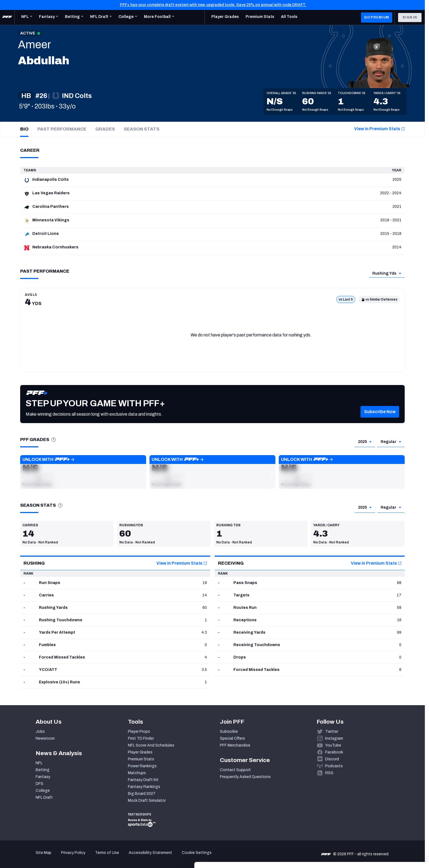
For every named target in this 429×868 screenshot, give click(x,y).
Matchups (137, 773)
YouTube (333, 745)
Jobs (40, 732)
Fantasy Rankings (144, 787)
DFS (40, 784)
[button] (380, 420)
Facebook (334, 752)
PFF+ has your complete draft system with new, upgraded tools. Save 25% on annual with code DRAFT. (213, 5)
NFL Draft (44, 797)
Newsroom (45, 738)
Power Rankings (142, 766)
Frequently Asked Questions (245, 777)
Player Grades (140, 752)
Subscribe (229, 732)
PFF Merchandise (235, 745)
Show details (85, 857)
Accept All (383, 817)
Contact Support (235, 770)
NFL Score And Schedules (151, 745)
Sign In (410, 17)
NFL (39, 763)
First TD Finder (141, 738)
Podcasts (334, 766)
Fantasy (43, 777)
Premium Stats (141, 759)
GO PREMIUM (377, 17)
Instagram (334, 738)
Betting (43, 770)
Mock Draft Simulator (147, 801)
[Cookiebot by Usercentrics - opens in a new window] (36, 857)
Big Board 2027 (142, 794)
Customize (383, 834)
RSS (329, 773)
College (43, 791)
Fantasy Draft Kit (143, 780)
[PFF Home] (7, 17)
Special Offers (232, 738)
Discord (332, 759)
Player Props (139, 732)
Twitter (332, 732)
